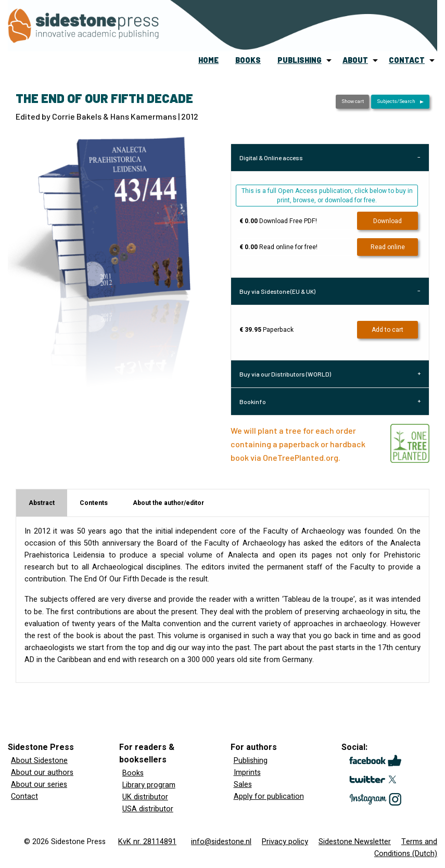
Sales (243, 785)
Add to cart (387, 330)
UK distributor (145, 797)
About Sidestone (39, 761)
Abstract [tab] (42, 503)
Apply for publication (269, 796)
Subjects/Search (396, 101)
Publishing (251, 761)
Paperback (266, 330)
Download (387, 221)
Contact (24, 796)
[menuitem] (208, 60)
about (355, 60)
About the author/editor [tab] (168, 503)
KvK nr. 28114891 (147, 842)
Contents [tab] (94, 503)
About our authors (42, 773)
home (208, 60)
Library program (149, 785)
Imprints (247, 773)
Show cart (353, 101)
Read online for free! (278, 247)
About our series (39, 785)
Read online (388, 247)
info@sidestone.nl (221, 842)
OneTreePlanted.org (301, 457)
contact (407, 60)
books (248, 60)
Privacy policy (285, 842)
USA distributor (148, 809)
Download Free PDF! (278, 221)
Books (133, 773)
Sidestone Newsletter (355, 842)
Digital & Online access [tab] (271, 158)
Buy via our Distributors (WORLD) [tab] (285, 374)
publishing (300, 60)
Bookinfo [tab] (253, 401)
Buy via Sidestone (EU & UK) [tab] (277, 291)
